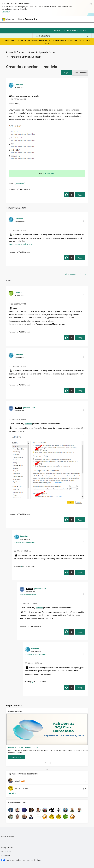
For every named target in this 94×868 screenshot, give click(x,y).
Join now (6, 12)
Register (57, 30)
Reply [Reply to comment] (80, 258)
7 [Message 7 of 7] (16, 332)
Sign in (66, 30)
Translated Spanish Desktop (25, 57)
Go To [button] (82, 30)
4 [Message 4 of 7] (27, 626)
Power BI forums (15, 52)
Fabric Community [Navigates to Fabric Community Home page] (28, 19)
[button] (66, 73)
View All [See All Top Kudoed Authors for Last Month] (12, 793)
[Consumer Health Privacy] (32, 860)
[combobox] (62, 36)
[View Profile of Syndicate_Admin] (29, 407)
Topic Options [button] (79, 73)
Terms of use (6, 851)
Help (74, 30)
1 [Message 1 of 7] (16, 189)
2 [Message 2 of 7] (16, 514)
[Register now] (17, 757)
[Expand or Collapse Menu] (4, 25)
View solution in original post (21, 244)
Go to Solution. (50, 173)
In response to (24, 542)
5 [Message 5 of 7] (32, 682)
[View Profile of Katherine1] (19, 84)
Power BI (28, 424)
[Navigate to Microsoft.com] (9, 19)
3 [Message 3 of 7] (21, 566)
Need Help (20, 183)
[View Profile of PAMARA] (18, 292)
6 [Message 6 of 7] (16, 252)
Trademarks (5, 855)
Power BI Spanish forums (42, 52)
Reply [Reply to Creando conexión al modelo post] (80, 195)
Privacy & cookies (7, 847)
